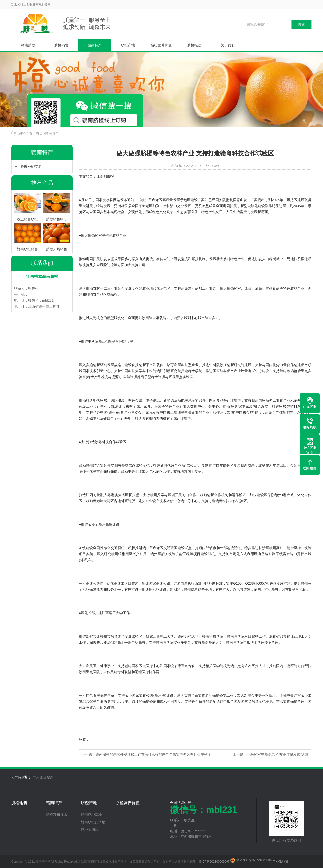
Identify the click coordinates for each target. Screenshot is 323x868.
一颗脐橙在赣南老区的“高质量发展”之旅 (278, 754)
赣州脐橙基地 (91, 815)
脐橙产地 (128, 45)
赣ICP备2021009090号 (214, 862)
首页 (39, 133)
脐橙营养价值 (161, 45)
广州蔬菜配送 (43, 777)
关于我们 (228, 45)
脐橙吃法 (194, 45)
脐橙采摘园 (90, 830)
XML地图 (282, 862)
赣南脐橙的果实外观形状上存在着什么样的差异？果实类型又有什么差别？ (153, 754)
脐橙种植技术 (31, 166)
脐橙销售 (61, 45)
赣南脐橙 (28, 45)
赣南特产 (95, 45)
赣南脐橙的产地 (93, 822)
